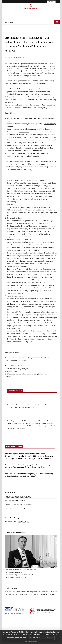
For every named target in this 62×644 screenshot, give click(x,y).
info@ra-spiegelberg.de (18, 577)
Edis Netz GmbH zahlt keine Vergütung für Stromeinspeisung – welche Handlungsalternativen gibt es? (30, 475)
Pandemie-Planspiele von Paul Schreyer (18, 505)
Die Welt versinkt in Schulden (15, 501)
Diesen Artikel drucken (20, 57)
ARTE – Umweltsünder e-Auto (15, 509)
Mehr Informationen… (31, 642)
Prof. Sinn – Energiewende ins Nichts (18, 497)
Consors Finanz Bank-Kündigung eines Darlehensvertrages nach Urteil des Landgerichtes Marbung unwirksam (28, 466)
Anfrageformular (29, 405)
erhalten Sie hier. (49, 594)
